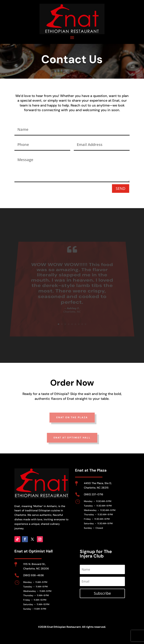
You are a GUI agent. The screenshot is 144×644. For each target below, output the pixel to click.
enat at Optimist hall (72, 442)
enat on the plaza (72, 422)
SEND (121, 188)
